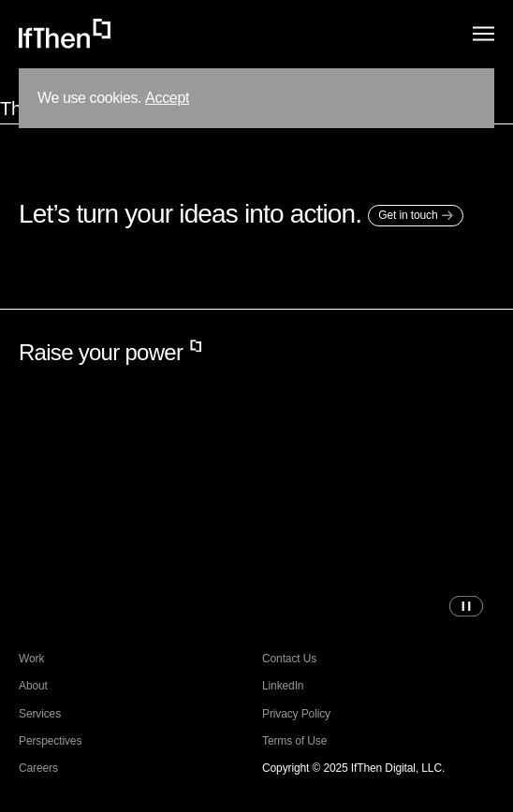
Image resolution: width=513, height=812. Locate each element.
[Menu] (484, 34)
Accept (167, 98)
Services (40, 714)
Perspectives (50, 741)
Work (31, 659)
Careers (38, 768)
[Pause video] (466, 606)
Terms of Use (294, 741)
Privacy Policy (296, 714)
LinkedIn (283, 686)
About (33, 686)
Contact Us (289, 659)
